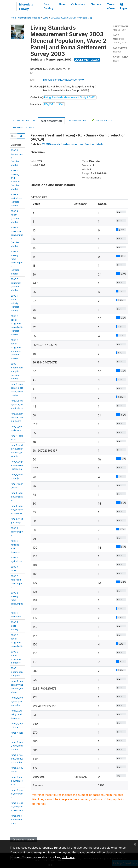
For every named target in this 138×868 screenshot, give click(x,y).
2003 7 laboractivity (14, 626)
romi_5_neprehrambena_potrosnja (17, 465)
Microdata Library (26, 7)
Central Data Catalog (29, 18)
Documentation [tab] (77, 121)
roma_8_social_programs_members (17, 807)
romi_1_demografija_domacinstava (17, 404)
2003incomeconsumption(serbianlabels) (17, 371)
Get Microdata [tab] (102, 120)
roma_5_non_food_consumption (17, 746)
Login (123, 6)
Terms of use (111, 6)
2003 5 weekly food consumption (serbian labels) (73, 144)
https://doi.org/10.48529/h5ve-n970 (64, 80)
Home (13, 18)
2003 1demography (17, 532)
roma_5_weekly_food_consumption (17, 759)
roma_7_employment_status (17, 781)
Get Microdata (87, 60)
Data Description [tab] (51, 121)
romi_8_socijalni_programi (17, 497)
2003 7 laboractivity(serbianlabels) (15, 303)
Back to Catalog (23, 840)
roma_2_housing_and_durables (17, 714)
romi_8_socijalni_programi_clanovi (17, 510)
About (62, 4)
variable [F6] (85, 18)
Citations (96, 4)
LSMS (45, 18)
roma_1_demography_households (17, 701)
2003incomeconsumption (17, 672)
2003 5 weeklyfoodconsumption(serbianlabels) (17, 263)
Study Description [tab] (24, 121)
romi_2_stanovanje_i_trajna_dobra (17, 417)
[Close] (135, 844)
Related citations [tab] (23, 127)
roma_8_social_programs (17, 794)
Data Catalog (48, 6)
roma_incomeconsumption (17, 819)
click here (68, 857)
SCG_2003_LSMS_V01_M (63, 18)
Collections (78, 4)
